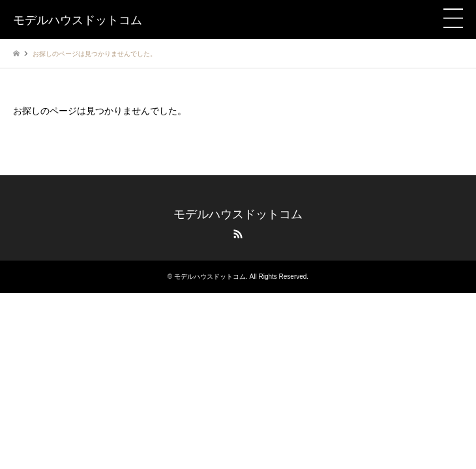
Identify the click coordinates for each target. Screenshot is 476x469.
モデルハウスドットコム (238, 214)
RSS (238, 234)
